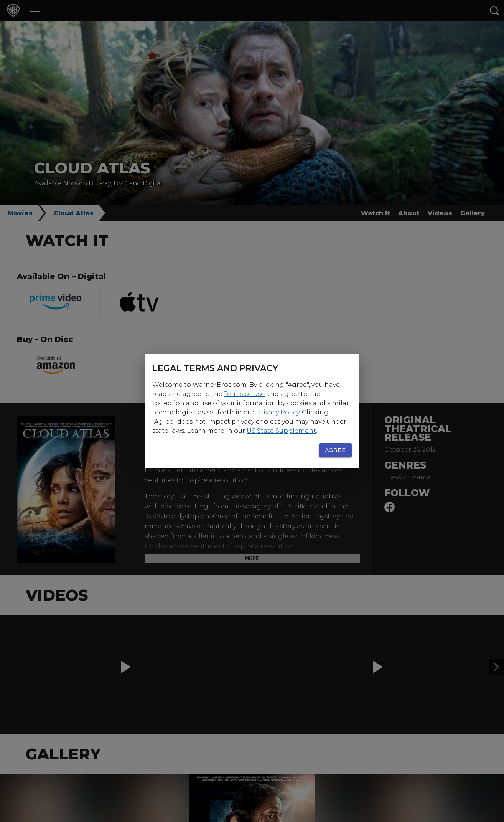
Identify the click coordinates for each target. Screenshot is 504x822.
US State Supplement (281, 431)
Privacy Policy (278, 412)
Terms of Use (244, 394)
